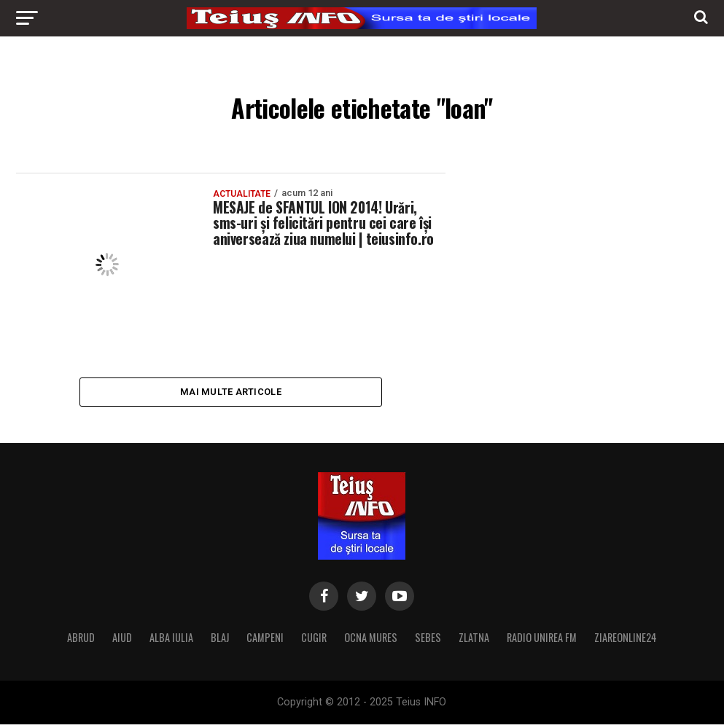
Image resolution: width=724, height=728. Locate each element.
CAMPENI (265, 641)
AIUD (122, 641)
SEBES (428, 641)
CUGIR (314, 641)
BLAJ (220, 641)
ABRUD (81, 641)
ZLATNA (474, 641)
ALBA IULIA (171, 641)
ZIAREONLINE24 (626, 641)
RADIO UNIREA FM (542, 641)
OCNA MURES (371, 641)
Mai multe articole (231, 393)
